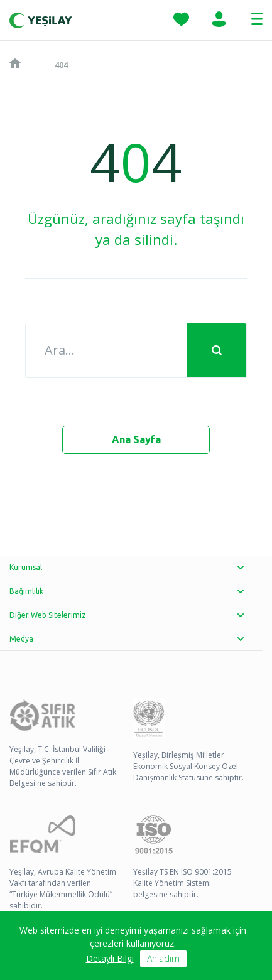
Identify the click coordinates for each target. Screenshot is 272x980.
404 (61, 65)
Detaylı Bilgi (110, 958)
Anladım (163, 958)
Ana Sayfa (136, 439)
